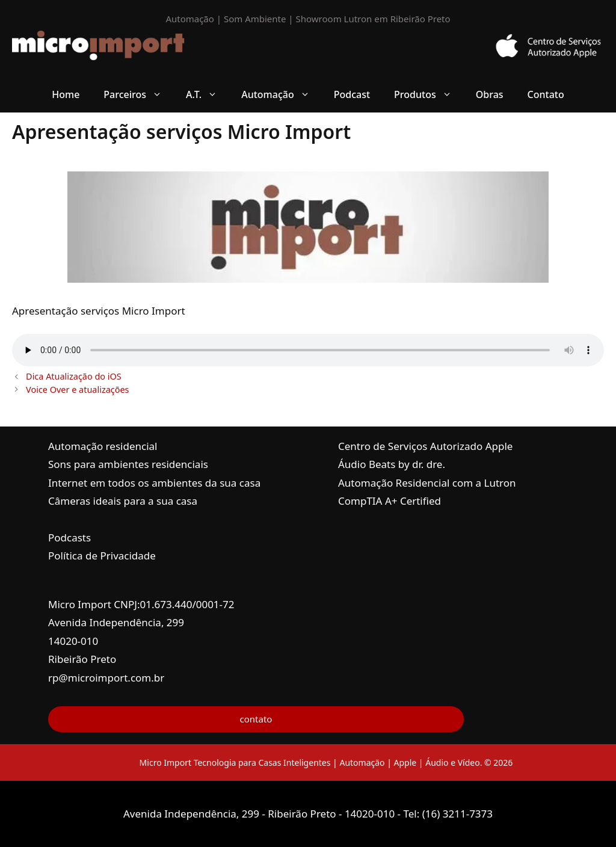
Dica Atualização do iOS (74, 376)
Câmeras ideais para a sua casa (123, 501)
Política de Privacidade (102, 556)
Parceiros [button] (139, 94)
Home (66, 94)
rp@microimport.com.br (106, 678)
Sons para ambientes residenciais (128, 464)
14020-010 (73, 641)
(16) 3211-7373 (457, 814)
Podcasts (69, 537)
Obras (490, 94)
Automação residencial (103, 446)
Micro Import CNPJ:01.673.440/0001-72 (141, 604)
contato (256, 719)
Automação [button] (282, 94)
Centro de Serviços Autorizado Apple (425, 446)
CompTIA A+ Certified (390, 501)
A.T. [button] (208, 94)
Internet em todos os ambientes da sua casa (154, 483)
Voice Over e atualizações (77, 390)
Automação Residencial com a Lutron (427, 483)
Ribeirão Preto (82, 659)
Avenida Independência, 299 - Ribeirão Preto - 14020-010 (260, 814)
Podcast (352, 94)
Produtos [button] (429, 94)
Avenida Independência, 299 (116, 622)
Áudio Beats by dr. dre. (392, 464)
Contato (546, 94)
